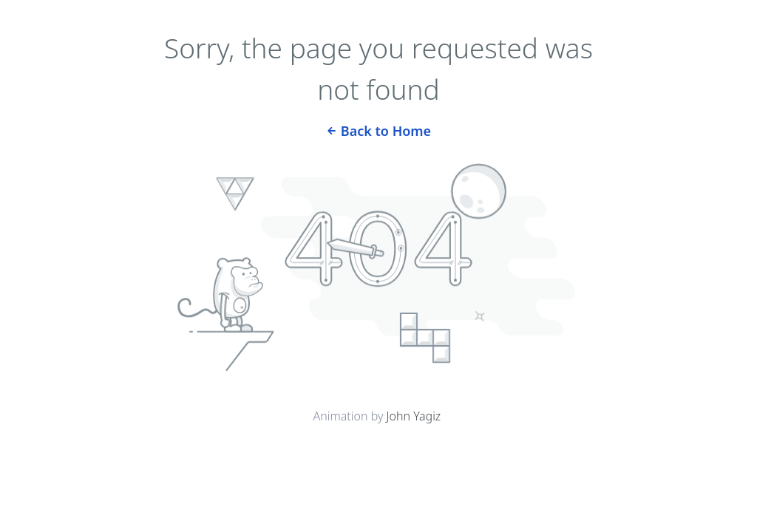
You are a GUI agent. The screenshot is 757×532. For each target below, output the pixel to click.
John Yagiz (414, 416)
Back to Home (378, 130)
